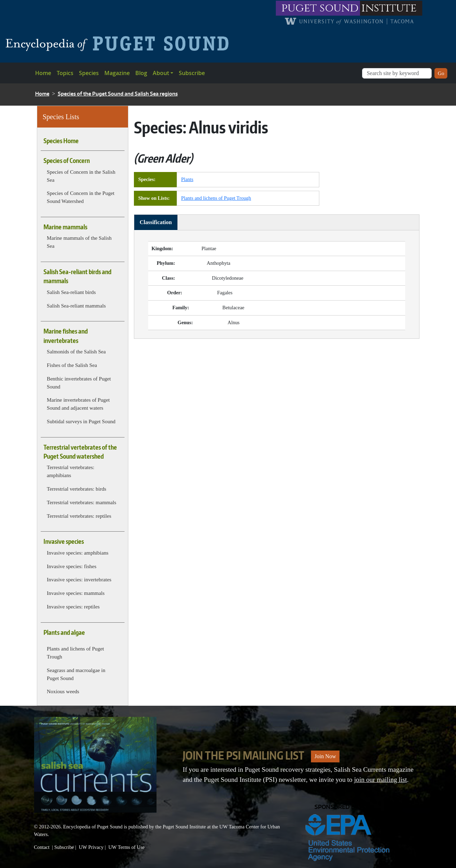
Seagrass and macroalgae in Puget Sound (76, 674)
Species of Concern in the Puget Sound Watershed (81, 197)
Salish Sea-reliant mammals (77, 306)
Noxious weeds (63, 691)
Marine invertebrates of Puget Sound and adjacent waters (78, 404)
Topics (65, 73)
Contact (42, 847)
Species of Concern (67, 161)
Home (43, 73)
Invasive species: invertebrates (79, 579)
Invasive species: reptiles (73, 607)
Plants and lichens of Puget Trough (76, 653)
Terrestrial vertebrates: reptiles (79, 516)
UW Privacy (91, 847)
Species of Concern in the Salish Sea (81, 176)
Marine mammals (65, 227)
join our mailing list (381, 780)
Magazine (117, 73)
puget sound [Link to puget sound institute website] (320, 8)
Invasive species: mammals (76, 593)
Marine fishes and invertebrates (66, 336)
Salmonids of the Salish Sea (77, 351)
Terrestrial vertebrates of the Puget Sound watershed (80, 452)
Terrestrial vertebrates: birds (77, 489)
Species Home (61, 141)
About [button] (161, 73)
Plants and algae (64, 632)
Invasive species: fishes (72, 566)
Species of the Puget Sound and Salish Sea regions (118, 94)
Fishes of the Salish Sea (72, 365)
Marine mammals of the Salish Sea (79, 242)
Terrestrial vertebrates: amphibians (71, 471)
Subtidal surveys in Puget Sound (81, 421)
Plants (187, 179)
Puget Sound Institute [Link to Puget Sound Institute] (184, 827)
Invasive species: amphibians (78, 553)
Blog (141, 73)
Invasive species (64, 541)
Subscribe (192, 73)
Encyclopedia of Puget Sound (93, 827)
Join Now (325, 756)
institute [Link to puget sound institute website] (389, 8)
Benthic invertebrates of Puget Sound (79, 383)
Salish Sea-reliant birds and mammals (77, 276)
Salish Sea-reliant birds (71, 292)
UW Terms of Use (126, 847)
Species (89, 73)
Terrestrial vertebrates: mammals (82, 502)
